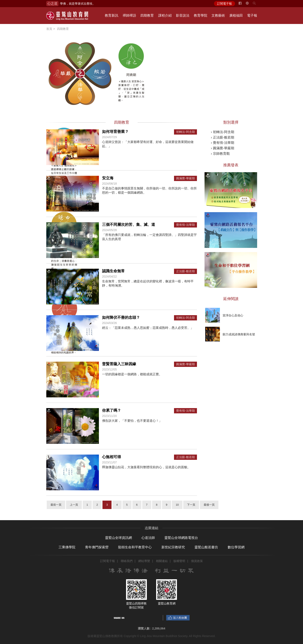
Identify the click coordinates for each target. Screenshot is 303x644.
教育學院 (201, 15)
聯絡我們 (127, 561)
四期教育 (147, 15)
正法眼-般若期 (185, 271)
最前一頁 (56, 505)
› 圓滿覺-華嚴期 (223, 148)
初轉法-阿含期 (185, 132)
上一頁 (74, 505)
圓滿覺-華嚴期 (185, 178)
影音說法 (183, 15)
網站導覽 (144, 561)
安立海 (108, 178)
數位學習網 (236, 547)
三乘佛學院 (67, 547)
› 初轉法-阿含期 (223, 132)
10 (177, 505)
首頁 (49, 29)
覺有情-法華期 (185, 225)
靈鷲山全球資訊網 (118, 538)
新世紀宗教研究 (173, 547)
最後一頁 (209, 505)
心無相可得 (112, 457)
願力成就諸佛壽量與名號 (239, 334)
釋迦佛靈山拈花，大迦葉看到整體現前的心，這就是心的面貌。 (146, 467)
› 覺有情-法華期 (223, 143)
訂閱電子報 (225, 4)
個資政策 (197, 561)
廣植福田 (236, 15)
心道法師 (148, 538)
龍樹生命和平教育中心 (135, 547)
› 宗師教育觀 (220, 154)
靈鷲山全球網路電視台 (181, 538)
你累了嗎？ (112, 410)
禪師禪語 (129, 15)
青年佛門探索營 (97, 547)
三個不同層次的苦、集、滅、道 (129, 225)
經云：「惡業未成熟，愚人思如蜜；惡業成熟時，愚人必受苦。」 (148, 328)
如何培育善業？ (115, 132)
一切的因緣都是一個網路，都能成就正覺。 (132, 374)
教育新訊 (112, 15)
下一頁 (191, 505)
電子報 (252, 15)
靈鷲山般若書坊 (206, 547)
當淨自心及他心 (233, 315)
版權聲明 (179, 561)
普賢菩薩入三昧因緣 (119, 364)
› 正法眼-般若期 (223, 137)
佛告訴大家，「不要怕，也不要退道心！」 (132, 421)
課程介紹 (165, 15)
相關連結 (162, 561)
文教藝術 (218, 15)
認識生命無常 (113, 271)
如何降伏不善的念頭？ (121, 317)
